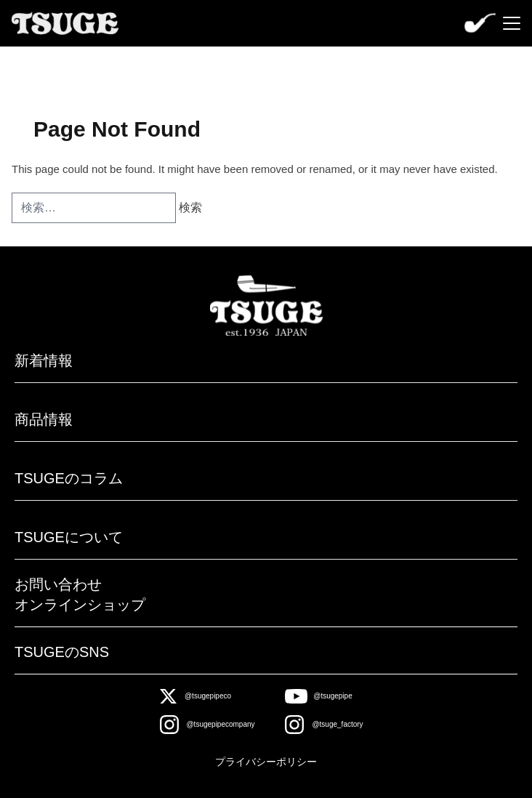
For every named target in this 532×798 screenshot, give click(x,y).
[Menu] (512, 23)
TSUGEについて (69, 537)
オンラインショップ (80, 605)
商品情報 (44, 419)
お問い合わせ (58, 584)
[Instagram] (208, 725)
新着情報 (44, 360)
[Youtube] (319, 696)
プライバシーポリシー (266, 762)
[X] (196, 696)
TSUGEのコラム (69, 478)
